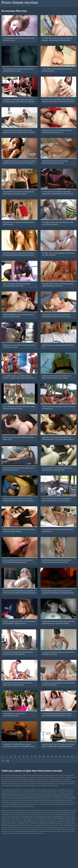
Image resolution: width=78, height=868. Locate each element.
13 (56, 757)
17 (72, 757)
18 (3, 761)
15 (64, 757)
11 (48, 757)
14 (60, 757)
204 (8, 761)
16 (68, 757)
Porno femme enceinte (20, 2)
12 (52, 757)
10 (44, 757)
